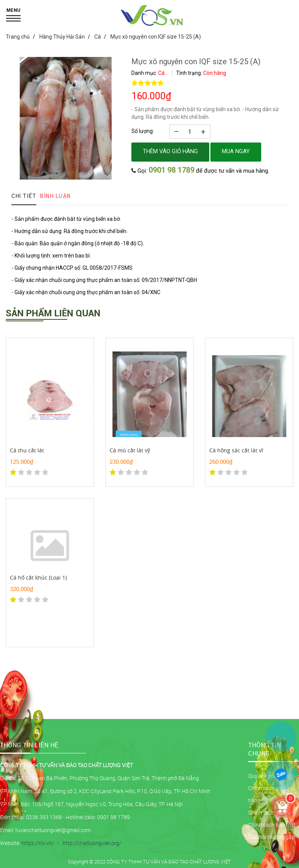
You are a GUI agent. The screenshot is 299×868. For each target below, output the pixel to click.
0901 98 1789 (171, 170)
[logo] (152, 25)
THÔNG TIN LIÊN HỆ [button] (29, 745)
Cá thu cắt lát (27, 450)
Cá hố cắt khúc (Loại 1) (38, 577)
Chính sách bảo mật (272, 825)
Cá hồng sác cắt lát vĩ (236, 450)
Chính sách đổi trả (270, 812)
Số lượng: (143, 131)
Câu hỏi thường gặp (272, 837)
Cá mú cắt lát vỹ (130, 450)
